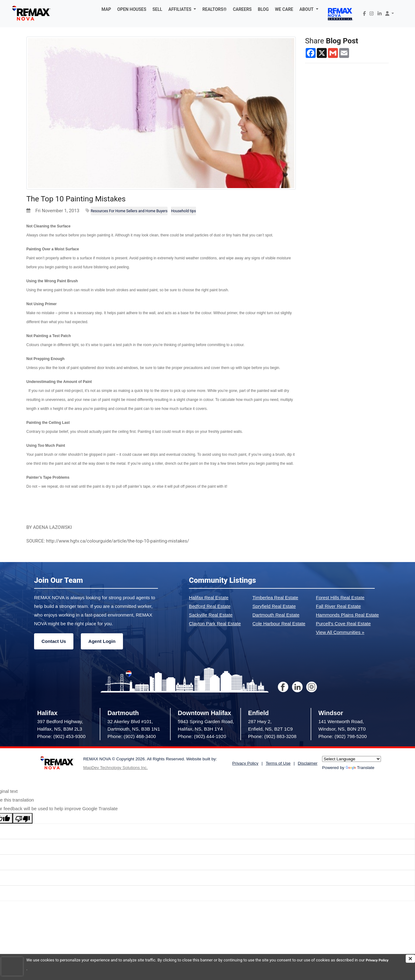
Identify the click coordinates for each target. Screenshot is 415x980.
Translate (360, 768)
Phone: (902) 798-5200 (343, 736)
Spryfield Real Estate (274, 606)
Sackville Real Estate (211, 615)
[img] (410, 959)
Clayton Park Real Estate (215, 624)
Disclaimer (308, 763)
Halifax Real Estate (209, 598)
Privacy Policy (39, 969)
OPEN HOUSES (132, 9)
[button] (182, 9)
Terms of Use (278, 763)
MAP (106, 9)
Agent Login (102, 641)
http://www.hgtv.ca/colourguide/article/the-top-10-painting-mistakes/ (118, 541)
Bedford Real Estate (210, 606)
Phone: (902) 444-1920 (202, 736)
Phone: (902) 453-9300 (61, 736)
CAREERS (242, 9)
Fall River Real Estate (338, 606)
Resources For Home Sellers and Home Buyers (129, 211)
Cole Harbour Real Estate (279, 624)
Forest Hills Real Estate (340, 598)
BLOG (263, 9)
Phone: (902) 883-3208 (272, 736)
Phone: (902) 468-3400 (132, 736)
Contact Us (54, 641)
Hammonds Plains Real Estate (347, 615)
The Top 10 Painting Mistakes (87, 198)
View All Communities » (340, 632)
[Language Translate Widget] (352, 759)
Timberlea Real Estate (275, 598)
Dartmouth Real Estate (276, 615)
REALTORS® (214, 9)
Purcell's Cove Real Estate (343, 624)
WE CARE (284, 9)
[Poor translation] (23, 818)
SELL (157, 9)
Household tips (183, 211)
